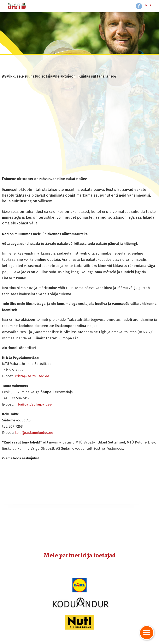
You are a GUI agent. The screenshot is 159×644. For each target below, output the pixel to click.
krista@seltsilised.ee (32, 376)
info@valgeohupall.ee (33, 404)
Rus (148, 5)
